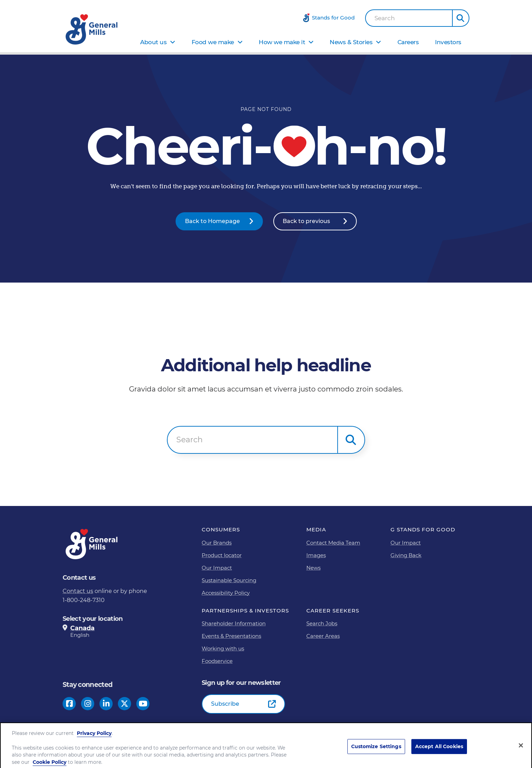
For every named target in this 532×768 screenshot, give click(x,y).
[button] (461, 18)
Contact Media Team (333, 543)
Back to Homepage (212, 221)
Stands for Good (333, 18)
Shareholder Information (234, 623)
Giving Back (406, 555)
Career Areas (323, 636)
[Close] (521, 754)
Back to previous (306, 221)
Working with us (223, 648)
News (313, 568)
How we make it (282, 42)
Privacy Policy (94, 743)
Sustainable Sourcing (229, 580)
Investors (448, 42)
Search (385, 18)
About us (153, 42)
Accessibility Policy (226, 593)
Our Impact (217, 568)
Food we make (213, 42)
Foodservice (217, 661)
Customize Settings (376, 756)
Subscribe (225, 704)
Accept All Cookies (439, 756)
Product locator (222, 555)
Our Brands (217, 543)
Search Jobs (322, 623)
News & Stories (351, 42)
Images (316, 555)
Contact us (78, 591)
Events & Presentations (231, 636)
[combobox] (409, 18)
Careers (408, 42)
